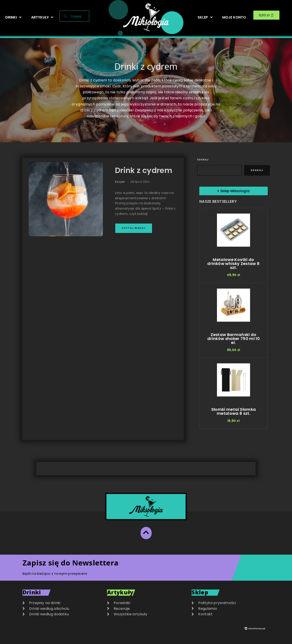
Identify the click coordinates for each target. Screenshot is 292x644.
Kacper (120, 182)
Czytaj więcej (134, 228)
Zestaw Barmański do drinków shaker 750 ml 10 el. (234, 339)
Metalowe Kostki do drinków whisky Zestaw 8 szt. (233, 264)
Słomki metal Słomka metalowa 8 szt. (234, 411)
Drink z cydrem (144, 170)
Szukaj (203, 160)
